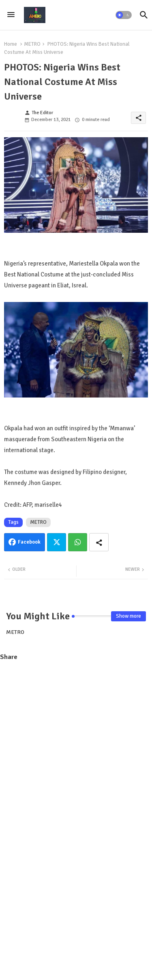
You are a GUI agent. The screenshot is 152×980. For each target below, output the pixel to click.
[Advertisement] (76, 746)
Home (11, 44)
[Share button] (99, 542)
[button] (124, 15)
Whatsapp (78, 542)
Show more (128, 616)
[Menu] (11, 15)
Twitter (57, 542)
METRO (32, 44)
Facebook (29, 542)
